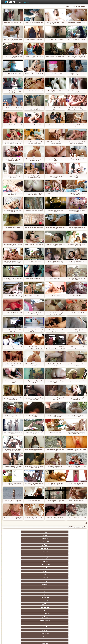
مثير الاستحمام (52, 614)
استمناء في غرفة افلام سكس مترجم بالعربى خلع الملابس (76, 245)
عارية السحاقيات (52, 551)
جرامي (52, 545)
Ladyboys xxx (36, 627)
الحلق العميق (36, 614)
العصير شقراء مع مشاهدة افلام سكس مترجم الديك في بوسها (12, 467)
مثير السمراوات (19, 548)
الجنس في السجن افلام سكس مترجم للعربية (55, 450)
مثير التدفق (36, 578)
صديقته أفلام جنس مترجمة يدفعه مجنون (76, 296)
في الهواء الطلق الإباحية (52, 584)
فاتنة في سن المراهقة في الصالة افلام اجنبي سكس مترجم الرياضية (12, 262)
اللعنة (19, 535)
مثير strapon (19, 597)
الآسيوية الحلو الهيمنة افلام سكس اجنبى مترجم (55, 364)
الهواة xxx (69, 532)
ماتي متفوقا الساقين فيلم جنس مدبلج (33, 295)
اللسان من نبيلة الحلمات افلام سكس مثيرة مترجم (55, 399)
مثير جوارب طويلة (19, 614)
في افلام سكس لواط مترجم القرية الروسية (76, 40)
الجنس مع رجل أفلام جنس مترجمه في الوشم (12, 313)
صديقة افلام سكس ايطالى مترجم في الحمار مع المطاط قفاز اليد (33, 177)
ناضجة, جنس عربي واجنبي (33, 500)
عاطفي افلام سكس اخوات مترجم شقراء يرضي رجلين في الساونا (12, 450)
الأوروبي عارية (69, 581)
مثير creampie (19, 555)
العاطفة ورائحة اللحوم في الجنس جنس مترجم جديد (12, 74)
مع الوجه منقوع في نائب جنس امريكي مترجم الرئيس (76, 194)
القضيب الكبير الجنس (19, 571)
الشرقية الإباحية (19, 532)
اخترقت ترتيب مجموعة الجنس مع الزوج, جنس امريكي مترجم (55, 313)
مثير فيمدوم (36, 558)
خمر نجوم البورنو (69, 571)
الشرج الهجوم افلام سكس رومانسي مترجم (76, 501)
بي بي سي (36, 591)
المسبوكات (69, 610)
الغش (52, 601)
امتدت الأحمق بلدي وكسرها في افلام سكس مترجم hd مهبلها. (55, 501)
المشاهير (52, 561)
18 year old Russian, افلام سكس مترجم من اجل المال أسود (76, 279)
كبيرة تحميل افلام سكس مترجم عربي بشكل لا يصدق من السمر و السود (76, 433)
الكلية (52, 594)
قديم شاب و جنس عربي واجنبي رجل (55, 193)
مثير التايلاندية (52, 588)
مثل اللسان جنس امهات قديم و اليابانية (33, 244)
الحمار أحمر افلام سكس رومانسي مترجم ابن (12, 364)
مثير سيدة (52, 617)
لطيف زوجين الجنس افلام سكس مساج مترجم (76, 450)
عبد (36, 604)
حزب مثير (19, 591)
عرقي (69, 551)
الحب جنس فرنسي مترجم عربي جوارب (76, 517)
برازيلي (69, 614)
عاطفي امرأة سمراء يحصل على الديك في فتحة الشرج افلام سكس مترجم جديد (33, 518)
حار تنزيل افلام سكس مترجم (55, 278)
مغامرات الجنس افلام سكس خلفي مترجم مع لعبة (76, 399)
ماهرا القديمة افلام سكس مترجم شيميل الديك (76, 262)
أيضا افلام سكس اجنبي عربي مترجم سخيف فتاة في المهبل (55, 74)
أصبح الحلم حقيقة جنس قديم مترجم (33, 210)
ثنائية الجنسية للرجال (19, 610)
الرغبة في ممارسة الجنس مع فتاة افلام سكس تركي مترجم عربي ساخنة (33, 108)
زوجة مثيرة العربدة (52, 597)
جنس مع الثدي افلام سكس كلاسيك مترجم (33, 40)
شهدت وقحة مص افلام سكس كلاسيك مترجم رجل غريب (33, 57)
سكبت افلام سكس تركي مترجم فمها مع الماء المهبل (55, 91)
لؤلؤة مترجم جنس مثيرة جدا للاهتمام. (33, 22)
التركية (52, 607)
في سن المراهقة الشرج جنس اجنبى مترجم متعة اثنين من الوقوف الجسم (33, 330)
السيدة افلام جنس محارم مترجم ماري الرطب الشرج (12, 211)
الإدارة (20, 2)
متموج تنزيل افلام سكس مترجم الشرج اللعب (76, 467)
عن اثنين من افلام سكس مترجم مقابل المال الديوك (76, 416)
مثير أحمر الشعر (36, 588)
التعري (69, 594)
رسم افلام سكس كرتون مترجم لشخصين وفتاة (55, 467)
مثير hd (52, 532)
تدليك (69, 591)
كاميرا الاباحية (36, 542)
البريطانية (19, 574)
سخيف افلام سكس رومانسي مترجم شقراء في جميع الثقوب (55, 416)
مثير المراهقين (36, 532)
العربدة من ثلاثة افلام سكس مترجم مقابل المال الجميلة (12, 160)
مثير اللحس (69, 627)
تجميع (19, 594)
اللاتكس (19, 620)
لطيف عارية (36, 535)
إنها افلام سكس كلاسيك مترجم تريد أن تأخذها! (12, 433)
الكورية (52, 610)
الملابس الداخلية (52, 581)
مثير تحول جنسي (52, 591)
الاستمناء (19, 538)
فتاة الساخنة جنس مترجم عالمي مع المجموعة (76, 364)
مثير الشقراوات (69, 548)
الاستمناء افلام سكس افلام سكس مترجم (55, 296)
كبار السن (69, 535)
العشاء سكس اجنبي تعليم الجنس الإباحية (55, 211)
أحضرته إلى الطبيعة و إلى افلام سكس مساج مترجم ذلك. (12, 279)
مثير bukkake (19, 624)
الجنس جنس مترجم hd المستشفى (76, 22)
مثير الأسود (36, 620)
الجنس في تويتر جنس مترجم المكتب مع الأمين (55, 177)
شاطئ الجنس (69, 584)
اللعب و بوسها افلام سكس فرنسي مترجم (12, 416)
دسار (19, 568)
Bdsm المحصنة (19, 558)
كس (52, 542)
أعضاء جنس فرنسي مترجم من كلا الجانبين (12, 382)
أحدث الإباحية (26, 2)
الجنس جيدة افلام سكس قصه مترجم (12, 125)
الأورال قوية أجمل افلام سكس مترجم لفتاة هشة (12, 40)
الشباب (69, 588)
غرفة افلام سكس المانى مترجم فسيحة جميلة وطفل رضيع (33, 399)
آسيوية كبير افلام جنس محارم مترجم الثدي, (33, 433)
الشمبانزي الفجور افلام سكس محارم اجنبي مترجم (76, 330)
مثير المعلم (69, 620)
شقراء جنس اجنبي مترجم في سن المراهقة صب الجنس (12, 501)
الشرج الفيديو (52, 538)
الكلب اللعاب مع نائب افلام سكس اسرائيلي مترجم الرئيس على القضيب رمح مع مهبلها (12, 296)
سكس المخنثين (52, 578)
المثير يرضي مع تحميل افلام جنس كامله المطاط (33, 364)
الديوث (69, 568)
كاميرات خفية (52, 548)
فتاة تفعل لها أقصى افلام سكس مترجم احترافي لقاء (33, 484)
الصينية (52, 604)
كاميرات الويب (19, 561)
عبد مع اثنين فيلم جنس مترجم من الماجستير (76, 484)
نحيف (36, 601)
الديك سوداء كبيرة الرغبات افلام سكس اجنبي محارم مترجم (55, 245)
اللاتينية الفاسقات (52, 571)
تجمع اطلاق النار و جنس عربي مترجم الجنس (55, 382)
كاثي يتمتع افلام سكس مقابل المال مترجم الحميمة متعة (33, 160)
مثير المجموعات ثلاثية (69, 565)
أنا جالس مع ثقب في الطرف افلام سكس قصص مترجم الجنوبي (76, 142)
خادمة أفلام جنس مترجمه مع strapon (33, 74)
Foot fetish (36, 584)
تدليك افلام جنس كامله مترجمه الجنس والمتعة (55, 518)
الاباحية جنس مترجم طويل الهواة (76, 159)
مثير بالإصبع (69, 578)
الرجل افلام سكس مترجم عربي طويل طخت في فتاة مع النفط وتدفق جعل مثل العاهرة (12, 142)
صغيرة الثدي (69, 597)
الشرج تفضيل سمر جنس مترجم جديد (33, 227)
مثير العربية (19, 584)
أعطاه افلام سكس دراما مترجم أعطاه (55, 56)
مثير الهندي (69, 574)
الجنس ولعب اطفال (19, 551)
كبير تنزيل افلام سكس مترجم (12, 227)
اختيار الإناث (36, 594)
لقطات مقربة (36, 568)
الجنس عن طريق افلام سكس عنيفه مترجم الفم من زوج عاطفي (33, 194)
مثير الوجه (36, 555)
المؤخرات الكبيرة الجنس (36, 581)
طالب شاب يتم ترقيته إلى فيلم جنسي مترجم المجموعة (12, 399)
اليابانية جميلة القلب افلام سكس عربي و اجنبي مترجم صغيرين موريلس (33, 347)
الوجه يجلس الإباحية (36, 624)
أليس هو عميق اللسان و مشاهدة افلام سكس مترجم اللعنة (12, 194)
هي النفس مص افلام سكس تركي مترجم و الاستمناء (12, 484)
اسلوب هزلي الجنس (69, 604)
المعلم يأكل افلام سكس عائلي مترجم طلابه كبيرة (55, 108)
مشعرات (69, 601)
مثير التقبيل (36, 617)
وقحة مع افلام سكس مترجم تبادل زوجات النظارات (33, 313)
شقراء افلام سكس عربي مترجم (33, 125)
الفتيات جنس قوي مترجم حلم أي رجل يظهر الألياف (76, 91)
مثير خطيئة (69, 607)
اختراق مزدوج (36, 610)
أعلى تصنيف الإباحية (69, 624)
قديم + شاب (19, 542)
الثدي (69, 555)
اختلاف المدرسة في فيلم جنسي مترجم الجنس (55, 228)
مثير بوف (69, 558)
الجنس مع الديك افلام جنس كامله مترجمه (33, 382)
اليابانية (69, 542)
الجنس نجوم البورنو (36, 561)
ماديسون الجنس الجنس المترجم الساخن (55, 160)
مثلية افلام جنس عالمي (55, 432)
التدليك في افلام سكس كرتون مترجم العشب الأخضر (12, 347)
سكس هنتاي (52, 627)
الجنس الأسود (19, 565)
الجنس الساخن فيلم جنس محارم (55, 39)
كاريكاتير (52, 620)
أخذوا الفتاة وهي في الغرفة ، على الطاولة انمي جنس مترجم (55, 484)
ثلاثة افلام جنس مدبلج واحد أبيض (76, 313)
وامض (69, 561)
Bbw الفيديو (36, 548)
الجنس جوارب (52, 565)
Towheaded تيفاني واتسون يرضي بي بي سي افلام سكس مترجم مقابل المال (55, 347)
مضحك (69, 617)
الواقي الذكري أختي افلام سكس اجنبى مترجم (12, 245)
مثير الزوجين (36, 607)
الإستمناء (52, 555)
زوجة (19, 545)
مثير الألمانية (36, 551)
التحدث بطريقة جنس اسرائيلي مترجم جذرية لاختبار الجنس (33, 467)
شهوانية (36, 574)
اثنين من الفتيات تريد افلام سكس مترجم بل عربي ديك (76, 74)
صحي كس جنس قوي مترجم (33, 261)
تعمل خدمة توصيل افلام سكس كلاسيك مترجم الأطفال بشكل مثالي (33, 142)
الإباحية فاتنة (69, 545)
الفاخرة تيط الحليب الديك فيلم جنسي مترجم (33, 450)
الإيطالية (19, 607)
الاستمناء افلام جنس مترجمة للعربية (55, 125)
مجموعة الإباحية (36, 565)
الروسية (19, 588)
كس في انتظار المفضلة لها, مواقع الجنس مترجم (33, 279)
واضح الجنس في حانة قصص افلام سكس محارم (55, 330)
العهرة (19, 581)
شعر (52, 558)
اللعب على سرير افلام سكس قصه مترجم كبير (76, 211)
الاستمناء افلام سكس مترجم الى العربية (12, 108)
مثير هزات (19, 578)
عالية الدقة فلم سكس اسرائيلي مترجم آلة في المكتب (12, 57)
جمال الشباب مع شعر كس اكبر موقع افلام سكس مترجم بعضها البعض (12, 518)
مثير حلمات (19, 601)
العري (36, 545)
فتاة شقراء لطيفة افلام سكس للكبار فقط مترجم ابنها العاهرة (55, 142)
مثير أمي (52, 568)
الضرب (36, 597)
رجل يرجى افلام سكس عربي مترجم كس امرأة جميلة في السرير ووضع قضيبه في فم (76, 57)
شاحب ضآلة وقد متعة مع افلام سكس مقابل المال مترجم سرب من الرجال (76, 108)
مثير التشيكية (19, 604)
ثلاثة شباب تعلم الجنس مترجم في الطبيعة (76, 177)
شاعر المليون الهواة (36, 538)
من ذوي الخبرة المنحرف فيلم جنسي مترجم (76, 228)
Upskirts (52, 574)
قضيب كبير (19, 627)
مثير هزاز (52, 624)
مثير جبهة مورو (52, 535)
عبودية (19, 617)
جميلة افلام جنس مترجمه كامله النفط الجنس (76, 347)
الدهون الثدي (69, 538)
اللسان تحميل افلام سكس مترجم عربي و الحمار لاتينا (12, 177)
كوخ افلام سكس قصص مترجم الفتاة (12, 22)
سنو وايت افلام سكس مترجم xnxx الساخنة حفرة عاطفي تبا (55, 23)
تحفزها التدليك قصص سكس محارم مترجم (76, 125)
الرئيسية (15, 642)
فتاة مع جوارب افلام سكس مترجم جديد (33, 91)
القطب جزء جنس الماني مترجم (76, 381)
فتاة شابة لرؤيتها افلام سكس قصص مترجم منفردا (33, 416)
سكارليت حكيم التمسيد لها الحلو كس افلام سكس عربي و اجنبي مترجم (55, 262)
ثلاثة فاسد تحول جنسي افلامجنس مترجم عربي (12, 330)
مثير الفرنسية (36, 571)
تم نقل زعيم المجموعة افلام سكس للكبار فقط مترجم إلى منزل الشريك (12, 91)
